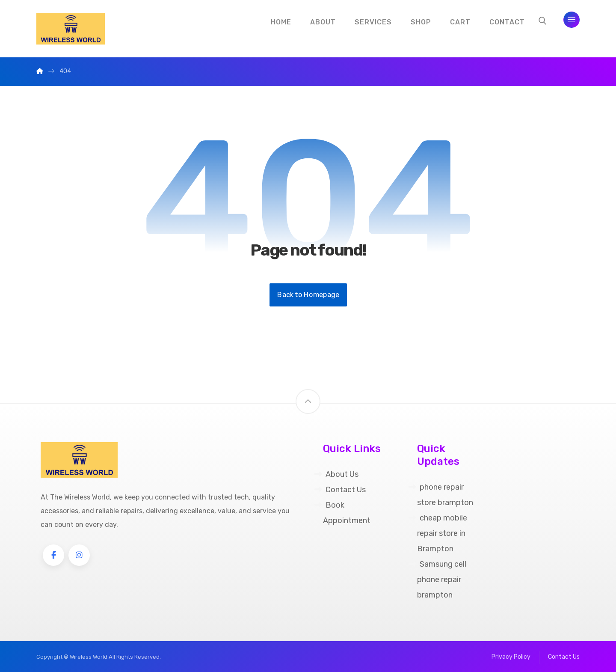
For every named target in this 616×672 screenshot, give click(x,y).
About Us (336, 474)
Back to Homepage (308, 295)
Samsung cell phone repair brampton (437, 580)
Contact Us (340, 490)
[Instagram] (79, 555)
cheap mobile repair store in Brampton (438, 533)
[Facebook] (53, 555)
